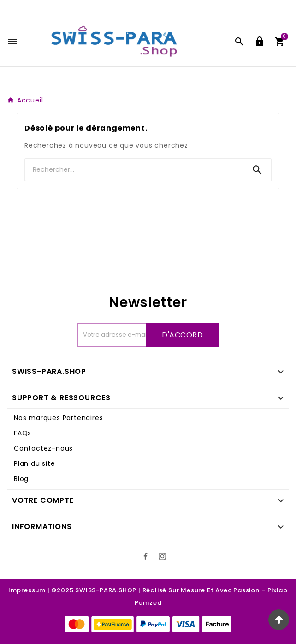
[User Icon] (260, 42)
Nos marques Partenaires (58, 418)
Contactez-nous (43, 448)
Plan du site (35, 463)
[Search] (257, 170)
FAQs (23, 433)
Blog (21, 479)
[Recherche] (135, 170)
